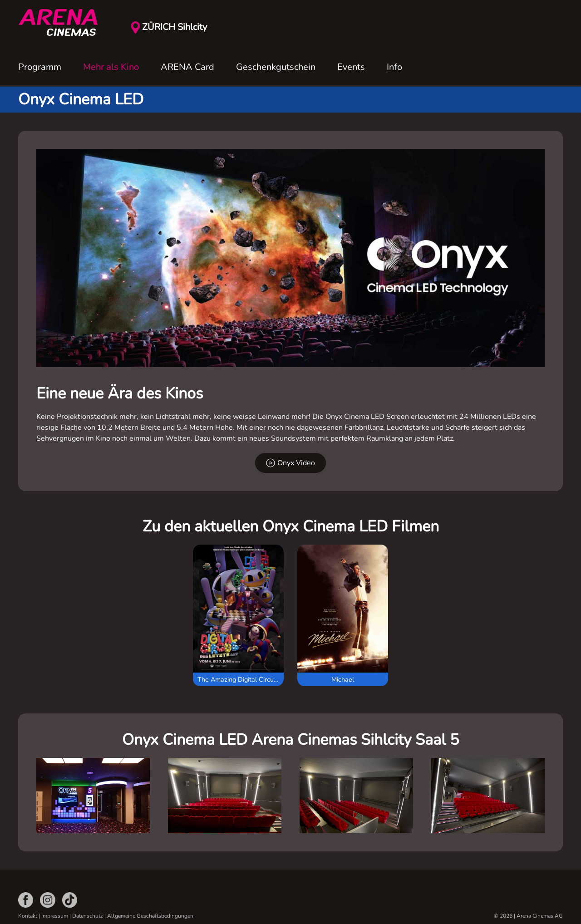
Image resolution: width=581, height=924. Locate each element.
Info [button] (394, 67)
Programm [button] (40, 67)
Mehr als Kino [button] (111, 67)
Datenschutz (88, 916)
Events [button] (351, 67)
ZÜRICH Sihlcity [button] (175, 27)
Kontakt (28, 916)
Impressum (55, 916)
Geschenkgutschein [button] (276, 67)
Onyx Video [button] (290, 463)
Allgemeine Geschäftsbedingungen (150, 916)
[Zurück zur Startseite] (64, 23)
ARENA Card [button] (187, 67)
